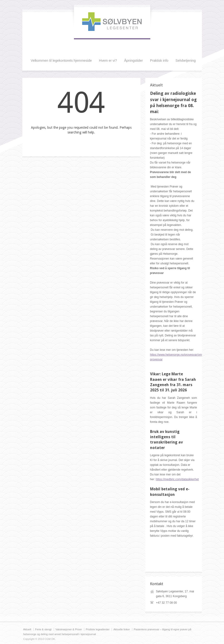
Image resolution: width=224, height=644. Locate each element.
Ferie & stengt (43, 629)
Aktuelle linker (121, 629)
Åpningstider (133, 61)
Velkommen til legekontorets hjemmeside (61, 61)
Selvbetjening (186, 61)
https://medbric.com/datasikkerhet (177, 479)
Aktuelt (27, 629)
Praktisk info (159, 61)
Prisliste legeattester (98, 629)
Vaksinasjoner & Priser (69, 629)
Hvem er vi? (108, 61)
